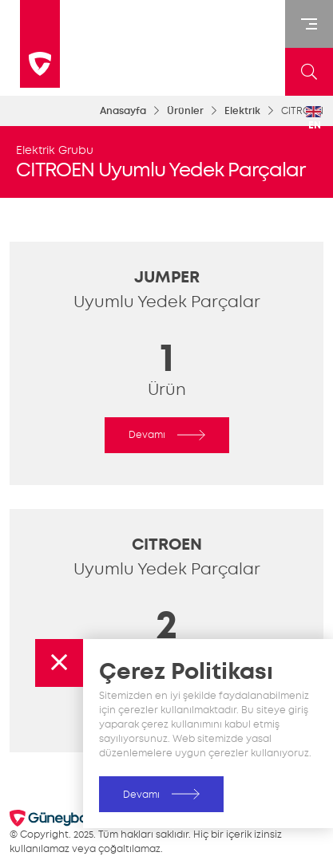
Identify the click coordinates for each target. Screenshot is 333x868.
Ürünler (185, 111)
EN (313, 119)
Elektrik (242, 111)
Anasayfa (123, 111)
